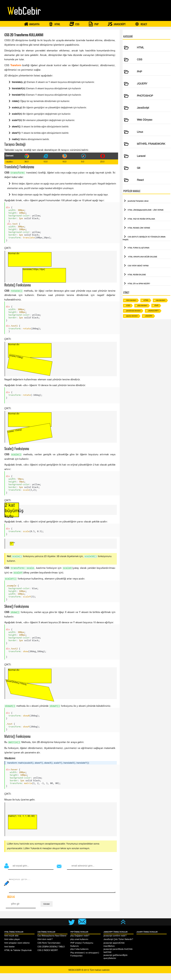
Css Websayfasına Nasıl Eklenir (52, 943)
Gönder (47, 911)
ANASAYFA (32, 24)
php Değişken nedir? (80, 943)
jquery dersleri (132, 316)
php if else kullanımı (80, 956)
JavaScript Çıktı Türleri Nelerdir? (118, 946)
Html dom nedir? (45, 946)
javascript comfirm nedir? (115, 943)
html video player (12, 946)
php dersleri (142, 306)
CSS (74, 24)
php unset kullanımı (79, 946)
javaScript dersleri (133, 311)
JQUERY (149, 316)
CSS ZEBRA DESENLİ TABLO (51, 954)
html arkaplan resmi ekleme (17, 950)
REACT (141, 24)
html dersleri (131, 300)
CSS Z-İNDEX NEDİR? (48, 957)
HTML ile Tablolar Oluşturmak (18, 957)
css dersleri (161, 300)
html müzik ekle (11, 943)
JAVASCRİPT (117, 24)
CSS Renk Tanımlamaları (49, 950)
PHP (94, 24)
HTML (54, 24)
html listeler (10, 954)
